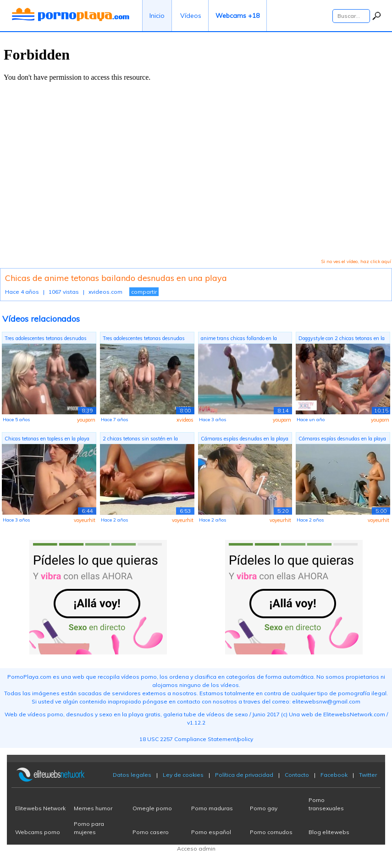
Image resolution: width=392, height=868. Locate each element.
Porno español (211, 832)
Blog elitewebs (329, 832)
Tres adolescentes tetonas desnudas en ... (46, 339)
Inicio (157, 16)
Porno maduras (212, 808)
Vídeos (191, 16)
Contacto (297, 775)
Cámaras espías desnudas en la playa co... (245, 440)
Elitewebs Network (40, 808)
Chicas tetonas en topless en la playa (47, 439)
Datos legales (132, 775)
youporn (86, 420)
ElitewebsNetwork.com (354, 714)
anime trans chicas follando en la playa (239, 339)
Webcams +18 (237, 16)
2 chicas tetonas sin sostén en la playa (140, 440)
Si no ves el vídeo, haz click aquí (356, 261)
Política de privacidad (244, 775)
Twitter (368, 775)
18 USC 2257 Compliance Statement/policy (196, 739)
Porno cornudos (271, 832)
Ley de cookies (183, 775)
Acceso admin (196, 849)
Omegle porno (152, 808)
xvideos (185, 420)
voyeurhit (85, 520)
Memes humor (93, 808)
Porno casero (151, 832)
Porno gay (264, 808)
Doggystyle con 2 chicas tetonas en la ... (342, 339)
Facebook (334, 775)
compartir (144, 292)
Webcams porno (38, 832)
